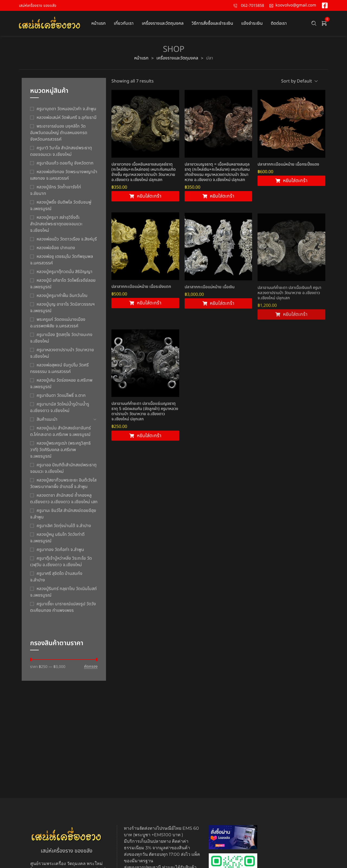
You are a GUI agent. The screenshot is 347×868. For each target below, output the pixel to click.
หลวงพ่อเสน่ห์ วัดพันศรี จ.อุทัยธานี (67, 118)
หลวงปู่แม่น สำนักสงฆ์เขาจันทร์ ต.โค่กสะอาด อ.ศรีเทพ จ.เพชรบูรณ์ (60, 431)
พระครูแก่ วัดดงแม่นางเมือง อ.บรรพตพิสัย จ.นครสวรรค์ (58, 323)
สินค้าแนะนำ (47, 419)
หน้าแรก (141, 58)
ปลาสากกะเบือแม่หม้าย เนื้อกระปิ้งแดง (288, 165)
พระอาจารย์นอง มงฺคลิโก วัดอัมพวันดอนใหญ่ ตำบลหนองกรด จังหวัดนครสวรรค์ (59, 133)
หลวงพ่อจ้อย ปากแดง (56, 248)
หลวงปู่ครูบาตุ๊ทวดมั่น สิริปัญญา (65, 272)
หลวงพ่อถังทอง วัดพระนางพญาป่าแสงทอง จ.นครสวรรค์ (64, 175)
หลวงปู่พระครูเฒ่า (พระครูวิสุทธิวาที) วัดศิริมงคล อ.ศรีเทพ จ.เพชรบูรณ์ (60, 450)
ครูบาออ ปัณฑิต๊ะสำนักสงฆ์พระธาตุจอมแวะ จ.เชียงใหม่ (63, 468)
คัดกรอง (91, 667)
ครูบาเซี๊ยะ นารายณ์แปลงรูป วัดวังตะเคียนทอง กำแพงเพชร (63, 607)
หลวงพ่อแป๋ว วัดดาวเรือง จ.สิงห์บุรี (67, 239)
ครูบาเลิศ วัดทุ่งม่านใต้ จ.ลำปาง (64, 526)
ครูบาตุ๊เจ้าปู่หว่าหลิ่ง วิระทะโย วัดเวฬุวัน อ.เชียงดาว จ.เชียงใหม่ (61, 562)
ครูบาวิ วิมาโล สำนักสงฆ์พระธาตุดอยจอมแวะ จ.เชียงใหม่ (61, 151)
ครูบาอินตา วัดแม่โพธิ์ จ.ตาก (61, 395)
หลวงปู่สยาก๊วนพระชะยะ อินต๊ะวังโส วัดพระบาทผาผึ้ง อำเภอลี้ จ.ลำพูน (63, 483)
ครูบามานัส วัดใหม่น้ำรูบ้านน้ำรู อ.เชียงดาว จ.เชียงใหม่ (60, 407)
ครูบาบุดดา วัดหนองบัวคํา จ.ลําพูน (66, 109)
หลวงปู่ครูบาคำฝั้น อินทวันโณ (62, 296)
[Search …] (314, 23)
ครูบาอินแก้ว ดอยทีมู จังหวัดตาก (65, 163)
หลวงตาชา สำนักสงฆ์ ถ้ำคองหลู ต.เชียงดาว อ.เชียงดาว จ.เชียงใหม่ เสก (64, 499)
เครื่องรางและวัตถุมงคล (177, 58)
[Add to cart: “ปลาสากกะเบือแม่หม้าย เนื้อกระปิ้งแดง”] (291, 182)
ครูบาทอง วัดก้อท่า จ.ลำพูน (60, 550)
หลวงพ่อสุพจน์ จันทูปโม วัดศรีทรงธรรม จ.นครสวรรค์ (59, 368)
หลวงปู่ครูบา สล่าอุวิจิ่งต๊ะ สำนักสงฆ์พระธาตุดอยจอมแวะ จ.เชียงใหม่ (56, 224)
